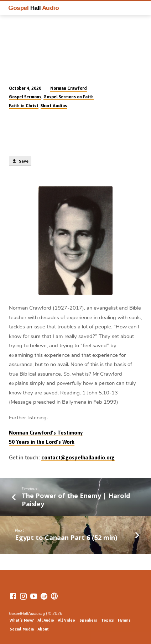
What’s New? (22, 620)
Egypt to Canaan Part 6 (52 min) (66, 537)
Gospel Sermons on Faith (69, 97)
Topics (108, 620)
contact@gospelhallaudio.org (78, 457)
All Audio (46, 620)
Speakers (88, 620)
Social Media (22, 629)
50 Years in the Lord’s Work (42, 442)
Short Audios (54, 106)
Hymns (124, 620)
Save (20, 161)
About (43, 629)
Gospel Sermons (25, 97)
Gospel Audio (33, 8)
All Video (67, 620)
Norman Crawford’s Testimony (46, 433)
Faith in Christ (24, 106)
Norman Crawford (69, 88)
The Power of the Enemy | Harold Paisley (76, 500)
